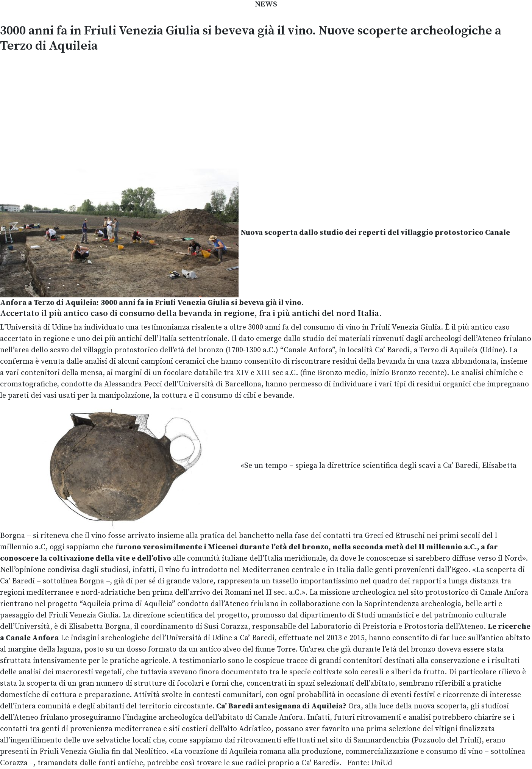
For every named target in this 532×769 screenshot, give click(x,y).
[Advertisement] (266, 109)
